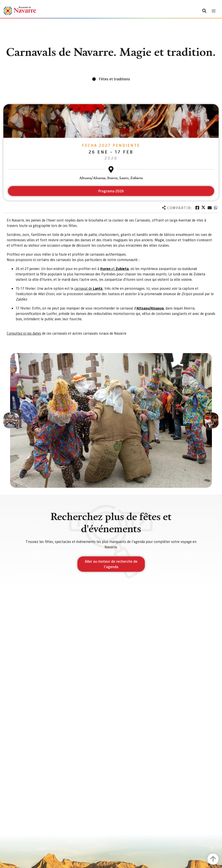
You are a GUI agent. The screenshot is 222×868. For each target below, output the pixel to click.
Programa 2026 (111, 191)
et (114, 269)
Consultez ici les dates (24, 333)
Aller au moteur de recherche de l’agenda (111, 564)
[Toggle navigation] (214, 11)
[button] (11, 420)
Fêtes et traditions (114, 79)
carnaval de (88, 288)
